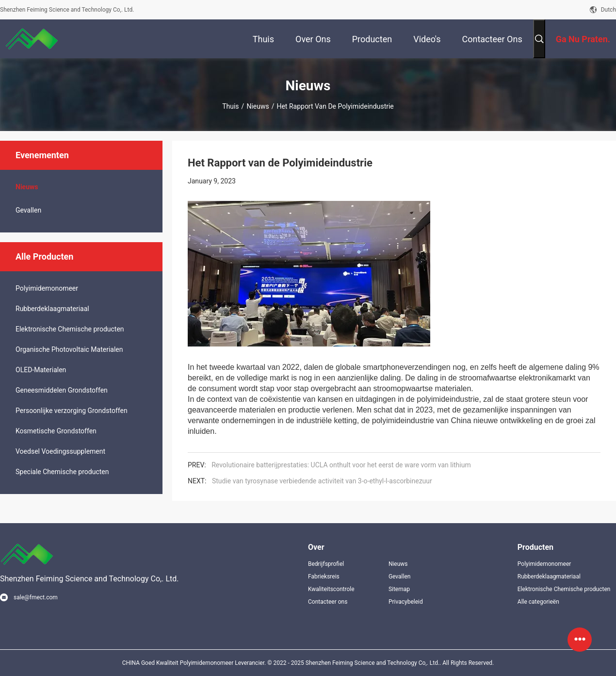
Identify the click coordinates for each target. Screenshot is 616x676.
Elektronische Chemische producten (70, 329)
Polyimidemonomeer (47, 288)
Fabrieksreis (324, 577)
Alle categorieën (538, 602)
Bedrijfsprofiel (326, 564)
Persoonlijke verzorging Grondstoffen (72, 411)
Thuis (230, 106)
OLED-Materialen (41, 370)
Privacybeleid (406, 602)
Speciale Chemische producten (62, 472)
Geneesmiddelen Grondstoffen (62, 390)
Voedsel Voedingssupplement (60, 451)
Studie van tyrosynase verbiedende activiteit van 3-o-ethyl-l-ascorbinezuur (322, 481)
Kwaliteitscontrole (331, 589)
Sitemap (399, 589)
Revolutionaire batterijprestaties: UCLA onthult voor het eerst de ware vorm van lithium (341, 465)
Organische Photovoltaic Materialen (69, 349)
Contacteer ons (328, 602)
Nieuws (258, 106)
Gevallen (28, 210)
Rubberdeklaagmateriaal (52, 309)
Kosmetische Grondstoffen (56, 431)
